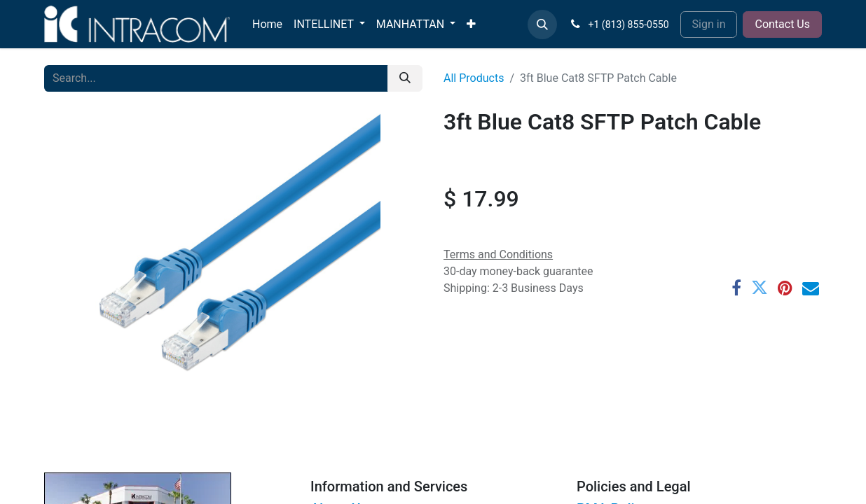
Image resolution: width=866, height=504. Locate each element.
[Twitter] (760, 288)
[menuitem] (267, 24)
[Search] (405, 78)
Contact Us (782, 24)
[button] (542, 24)
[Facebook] (736, 288)
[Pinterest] (785, 288)
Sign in (709, 24)
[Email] (811, 288)
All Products (474, 78)
